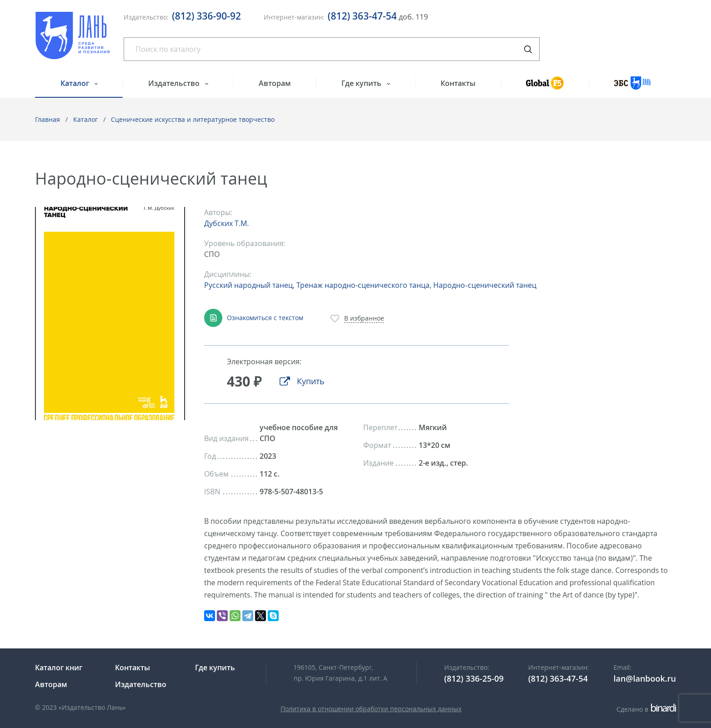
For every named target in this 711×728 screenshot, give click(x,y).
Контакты (458, 83)
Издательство (175, 83)
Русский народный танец (248, 285)
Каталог (76, 83)
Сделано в (646, 709)
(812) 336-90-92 (206, 16)
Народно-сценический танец (485, 285)
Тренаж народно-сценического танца (363, 285)
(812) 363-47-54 (362, 16)
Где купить (362, 83)
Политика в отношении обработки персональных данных (371, 709)
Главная (48, 119)
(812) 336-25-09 (474, 678)
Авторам (275, 83)
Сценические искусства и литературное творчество (193, 119)
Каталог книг (59, 668)
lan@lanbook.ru (645, 678)
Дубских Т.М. (226, 223)
